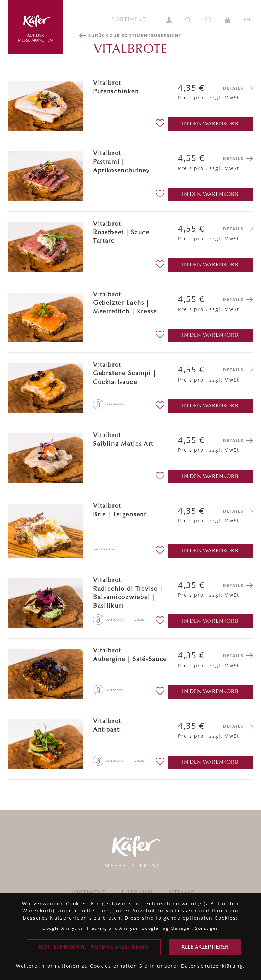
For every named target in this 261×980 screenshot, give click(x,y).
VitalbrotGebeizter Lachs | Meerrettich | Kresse (125, 303)
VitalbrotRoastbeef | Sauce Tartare (121, 233)
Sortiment (129, 20)
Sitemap (182, 893)
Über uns (137, 893)
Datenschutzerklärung (212, 966)
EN (247, 20)
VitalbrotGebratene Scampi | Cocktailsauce (124, 374)
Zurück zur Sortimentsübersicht (135, 35)
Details (233, 88)
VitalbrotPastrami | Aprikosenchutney (121, 162)
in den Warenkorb (210, 124)
